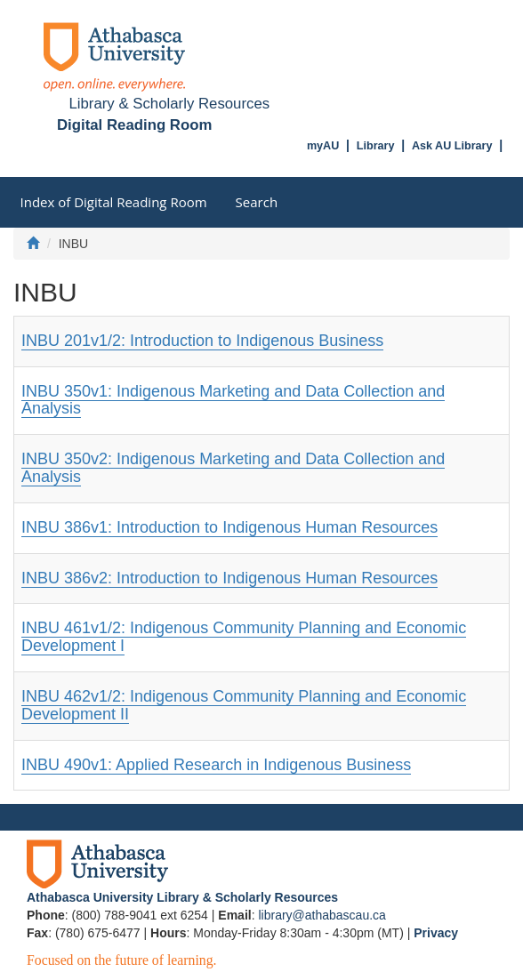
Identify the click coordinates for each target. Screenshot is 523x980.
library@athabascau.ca (322, 915)
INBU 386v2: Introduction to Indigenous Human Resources (229, 578)
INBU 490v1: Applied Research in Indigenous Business (216, 765)
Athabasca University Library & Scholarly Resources (182, 897)
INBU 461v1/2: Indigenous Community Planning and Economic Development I (244, 637)
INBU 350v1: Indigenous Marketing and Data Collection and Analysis (233, 400)
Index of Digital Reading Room (114, 202)
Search (257, 202)
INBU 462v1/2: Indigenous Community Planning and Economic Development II (244, 705)
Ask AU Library (452, 146)
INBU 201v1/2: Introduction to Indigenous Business (202, 341)
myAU (323, 146)
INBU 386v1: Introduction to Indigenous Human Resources (229, 527)
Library (376, 146)
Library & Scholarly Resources (169, 104)
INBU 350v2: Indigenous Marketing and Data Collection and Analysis (233, 468)
